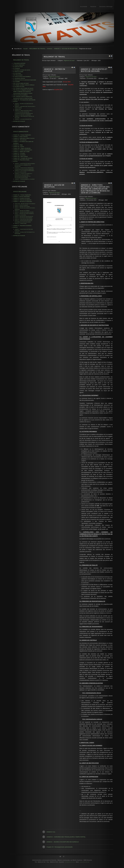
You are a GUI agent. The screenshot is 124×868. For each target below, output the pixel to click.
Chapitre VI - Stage (18, 145)
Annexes (15, 101)
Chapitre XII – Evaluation (19, 155)
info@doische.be (70, 863)
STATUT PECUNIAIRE (20, 192)
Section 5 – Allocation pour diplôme (22, 211)
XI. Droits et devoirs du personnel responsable (25, 80)
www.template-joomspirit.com (123, 861)
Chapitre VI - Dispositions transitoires (22, 226)
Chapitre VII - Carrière (19, 147)
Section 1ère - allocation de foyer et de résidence (25, 204)
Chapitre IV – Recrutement (20, 140)
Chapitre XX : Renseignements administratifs (60, 847)
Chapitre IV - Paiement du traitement (22, 200)
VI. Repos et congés (18, 72)
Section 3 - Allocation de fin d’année (22, 206)
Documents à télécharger (106, 7)
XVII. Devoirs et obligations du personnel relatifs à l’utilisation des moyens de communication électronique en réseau (23, 92)
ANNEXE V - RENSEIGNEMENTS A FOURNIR (25, 179)
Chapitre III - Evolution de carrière (22, 198)
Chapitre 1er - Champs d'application (22, 135)
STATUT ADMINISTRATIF (21, 132)
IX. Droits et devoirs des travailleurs (22, 77)
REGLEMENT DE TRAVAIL (54, 57)
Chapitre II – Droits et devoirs (20, 137)
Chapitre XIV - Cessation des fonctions (23, 158)
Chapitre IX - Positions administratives (23, 150)
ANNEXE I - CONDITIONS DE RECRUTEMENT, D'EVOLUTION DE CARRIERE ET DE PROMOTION (25, 165)
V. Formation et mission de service (22, 70)
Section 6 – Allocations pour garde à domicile (24, 212)
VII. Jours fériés (17, 73)
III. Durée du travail (18, 67)
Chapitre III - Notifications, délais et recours (24, 138)
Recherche (93, 7)
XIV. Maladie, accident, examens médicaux (24, 85)
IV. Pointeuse (17, 68)
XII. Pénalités (17, 82)
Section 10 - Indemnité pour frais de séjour (24, 219)
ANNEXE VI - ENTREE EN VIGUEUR (55, 70)
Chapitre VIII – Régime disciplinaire (22, 148)
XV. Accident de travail (19, 87)
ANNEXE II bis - (51, 832)
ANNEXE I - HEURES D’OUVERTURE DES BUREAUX (63, 842)
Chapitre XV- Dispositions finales (21, 160)
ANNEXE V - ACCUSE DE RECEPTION (54, 186)
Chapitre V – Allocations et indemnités (23, 202)
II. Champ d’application (19, 65)
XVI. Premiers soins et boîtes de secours (23, 88)
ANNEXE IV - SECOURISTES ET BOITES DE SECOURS (94, 70)
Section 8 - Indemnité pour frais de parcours (24, 216)
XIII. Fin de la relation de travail (21, 83)
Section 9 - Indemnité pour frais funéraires (24, 218)
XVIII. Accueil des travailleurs (20, 95)
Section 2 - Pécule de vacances (21, 205)
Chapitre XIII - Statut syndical (20, 156)
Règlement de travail (69, 61)
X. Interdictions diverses (19, 78)
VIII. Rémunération (18, 75)
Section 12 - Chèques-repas (21, 223)
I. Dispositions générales (19, 63)
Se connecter (84, 7)
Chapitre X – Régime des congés (21, 151)
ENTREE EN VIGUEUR (19, 121)
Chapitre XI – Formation (19, 153)
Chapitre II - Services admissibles (22, 197)
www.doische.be (85, 863)
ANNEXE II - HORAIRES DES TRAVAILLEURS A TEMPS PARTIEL (66, 837)
